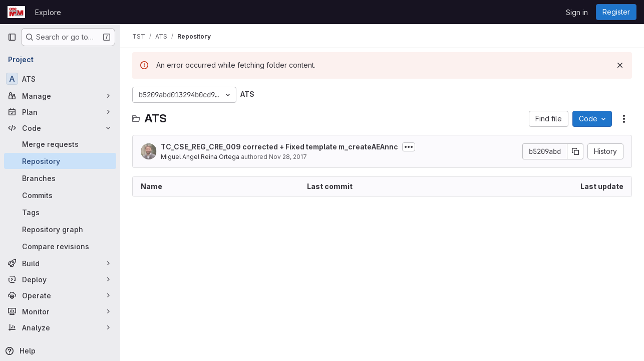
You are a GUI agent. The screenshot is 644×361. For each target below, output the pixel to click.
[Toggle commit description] (409, 147)
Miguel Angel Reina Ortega (200, 157)
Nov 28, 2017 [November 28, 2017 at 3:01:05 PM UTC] (288, 157)
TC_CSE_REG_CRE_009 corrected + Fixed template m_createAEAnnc (279, 147)
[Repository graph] (60, 229)
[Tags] (60, 212)
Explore (48, 12)
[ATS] (60, 79)
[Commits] (60, 195)
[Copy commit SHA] (575, 151)
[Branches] (60, 178)
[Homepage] (16, 12)
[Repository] (60, 161)
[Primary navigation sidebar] (12, 37)
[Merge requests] (60, 144)
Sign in (577, 12)
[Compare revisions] (60, 246)
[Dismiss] (620, 65)
